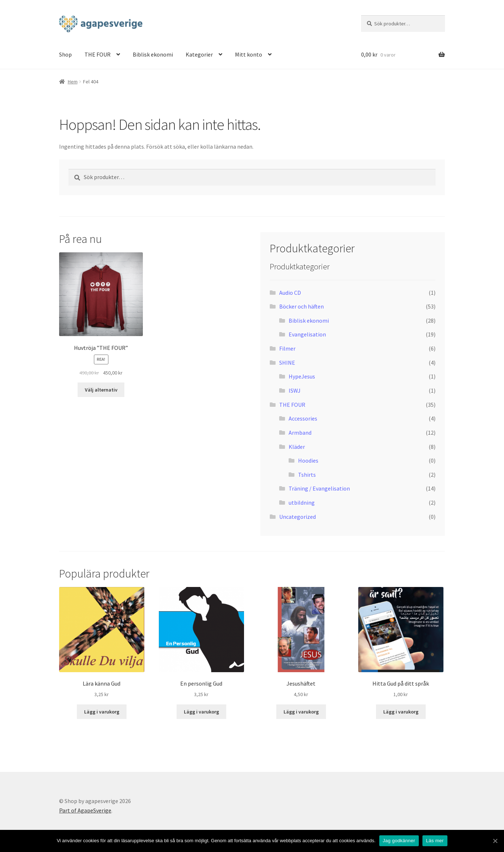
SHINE (287, 363)
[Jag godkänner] (495, 841)
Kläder (297, 447)
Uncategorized (298, 517)
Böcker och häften (301, 306)
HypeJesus (302, 376)
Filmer (287, 348)
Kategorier (199, 54)
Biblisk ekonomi (153, 54)
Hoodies (308, 460)
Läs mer (435, 841)
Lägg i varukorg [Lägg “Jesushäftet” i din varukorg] (301, 712)
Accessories (303, 418)
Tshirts (307, 475)
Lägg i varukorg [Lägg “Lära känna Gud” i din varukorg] (102, 712)
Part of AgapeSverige (85, 810)
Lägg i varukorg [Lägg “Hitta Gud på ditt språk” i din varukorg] (401, 712)
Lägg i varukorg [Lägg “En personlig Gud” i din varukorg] (201, 712)
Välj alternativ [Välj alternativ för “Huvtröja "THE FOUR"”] (101, 390)
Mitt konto (249, 54)
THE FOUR (98, 54)
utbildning (302, 502)
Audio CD (290, 293)
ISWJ (295, 390)
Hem (73, 82)
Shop (65, 54)
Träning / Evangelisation (319, 488)
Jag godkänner (399, 841)
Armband (300, 433)
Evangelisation (307, 334)
